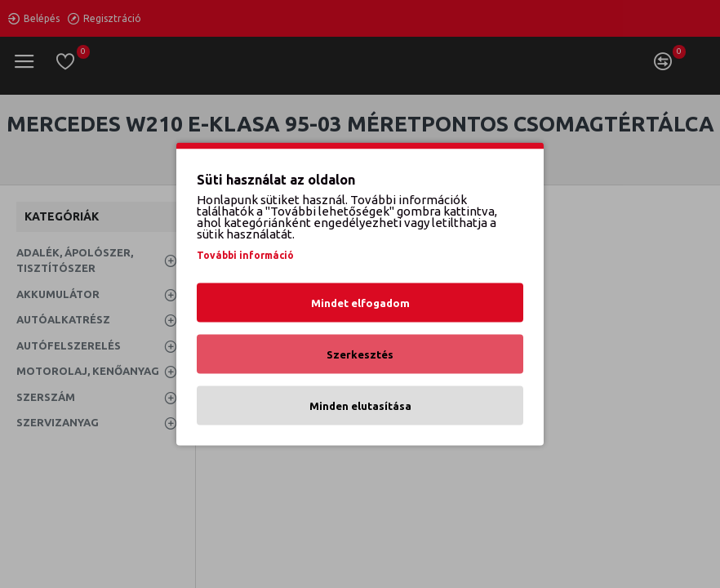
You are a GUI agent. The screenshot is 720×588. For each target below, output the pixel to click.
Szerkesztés (360, 354)
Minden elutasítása (360, 406)
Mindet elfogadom (360, 303)
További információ (245, 255)
